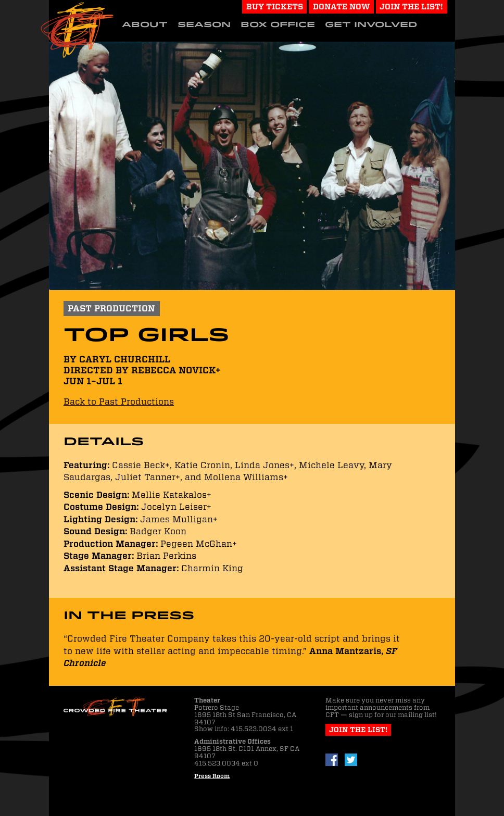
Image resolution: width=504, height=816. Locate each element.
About (145, 24)
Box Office (278, 24)
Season (204, 24)
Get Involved (371, 24)
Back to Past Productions (119, 401)
